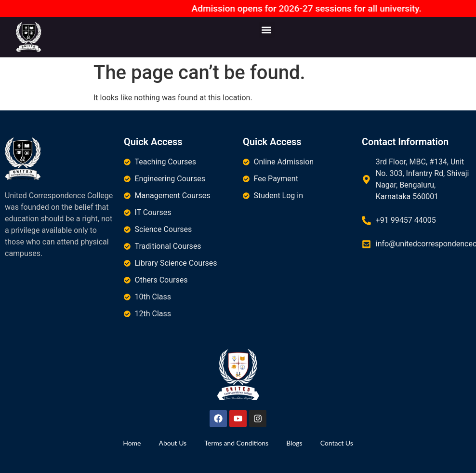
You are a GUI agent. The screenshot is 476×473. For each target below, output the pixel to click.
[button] (267, 30)
